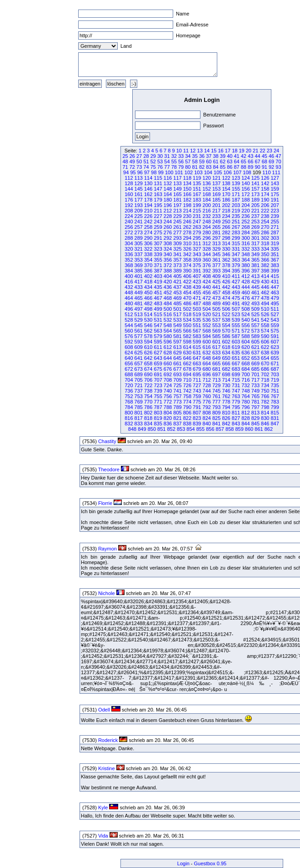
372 (168, 265)
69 (271, 161)
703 (275, 374)
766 (265, 396)
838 (187, 424)
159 (275, 189)
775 (197, 402)
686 (265, 369)
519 (197, 314)
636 (245, 353)
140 (245, 183)
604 (245, 342)
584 (207, 336)
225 (139, 216)
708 (168, 380)
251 (236, 222)
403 (158, 276)
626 (148, 353)
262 (187, 227)
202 (226, 205)
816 (129, 418)
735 (275, 385)
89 (250, 167)
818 (148, 418)
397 (255, 271)
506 (226, 309)
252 (245, 222)
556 (245, 325)
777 (216, 402)
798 (265, 407)
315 (236, 243)
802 (148, 413)
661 (177, 363)
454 (187, 293)
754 (148, 396)
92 (271, 167)
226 (148, 216)
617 (216, 347)
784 (129, 407)
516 (168, 314)
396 (245, 271)
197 (177, 205)
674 (148, 369)
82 (202, 167)
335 (275, 249)
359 (197, 260)
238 (265, 216)
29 (153, 156)
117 (177, 178)
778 (226, 402)
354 (148, 260)
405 (177, 276)
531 (158, 320)
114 (148, 178)
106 (227, 172)
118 (187, 178)
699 (236, 374)
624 (129, 353)
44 (257, 156)
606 (265, 342)
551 (197, 325)
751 (275, 391)
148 (168, 189)
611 (158, 347)
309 (177, 243)
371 (158, 265)
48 (125, 161)
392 (207, 271)
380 (245, 265)
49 (132, 161)
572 (245, 331)
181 (177, 200)
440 (207, 287)
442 (226, 287)
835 (158, 424)
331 (236, 249)
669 (255, 363)
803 (158, 413)
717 (255, 380)
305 (139, 243)
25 (125, 156)
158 (265, 189)
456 (207, 293)
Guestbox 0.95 (210, 863)
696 (207, 374)
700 (245, 374)
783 (275, 402)
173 (255, 194)
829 (255, 418)
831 (275, 418)
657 (139, 363)
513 (139, 314)
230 (187, 216)
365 (255, 260)
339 (158, 254)
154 (226, 189)
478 (265, 298)
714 (226, 380)
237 (255, 216)
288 (129, 238)
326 (187, 249)
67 (257, 161)
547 (158, 325)
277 (177, 232)
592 (129, 342)
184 (207, 200)
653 (255, 358)
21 (255, 151)
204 (245, 205)
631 (197, 353)
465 (139, 298)
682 (226, 369)
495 (275, 303)
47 (278, 156)
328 (207, 249)
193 (139, 205)
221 (255, 211)
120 (207, 178)
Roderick (108, 740)
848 (132, 429)
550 (187, 325)
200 (207, 205)
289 (139, 238)
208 (129, 211)
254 (265, 222)
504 (207, 309)
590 (265, 336)
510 (265, 309)
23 (270, 151)
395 (236, 271)
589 (255, 336)
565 (177, 331)
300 (245, 238)
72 (132, 167)
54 (167, 161)
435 (158, 287)
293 (177, 238)
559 (275, 325)
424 (207, 282)
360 (207, 260)
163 (158, 194)
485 (177, 303)
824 (207, 418)
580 (168, 336)
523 (236, 314)
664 (207, 363)
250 (226, 222)
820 (168, 418)
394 (226, 271)
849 (142, 429)
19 (241, 151)
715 (236, 380)
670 (265, 363)
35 (195, 156)
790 (187, 407)
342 (187, 254)
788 (168, 407)
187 (236, 200)
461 (255, 293)
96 (140, 172)
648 (207, 358)
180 (168, 200)
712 (207, 380)
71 (125, 167)
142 (265, 183)
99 (161, 172)
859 (239, 429)
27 (139, 156)
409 (216, 276)
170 (226, 194)
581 (177, 336)
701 (255, 374)
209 (139, 211)
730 (226, 385)
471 (197, 298)
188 (245, 200)
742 (187, 391)
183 (197, 200)
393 (216, 271)
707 (158, 380)
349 (255, 254)
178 (148, 200)
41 (236, 156)
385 (139, 271)
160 (129, 194)
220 (245, 211)
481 (139, 303)
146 (148, 189)
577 (139, 336)
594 (148, 342)
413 (255, 276)
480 (129, 303)
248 (207, 222)
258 (148, 227)
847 (275, 424)
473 (216, 298)
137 (216, 183)
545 (139, 325)
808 (207, 413)
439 (197, 287)
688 (129, 374)
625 (139, 353)
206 (265, 205)
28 (146, 156)
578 (148, 336)
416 (129, 282)
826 (226, 418)
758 (187, 396)
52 (153, 161)
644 (168, 358)
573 (255, 331)
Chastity (107, 441)
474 (226, 298)
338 (148, 254)
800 (129, 413)
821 (177, 418)
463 (275, 293)
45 (265, 156)
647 (197, 358)
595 (158, 342)
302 (265, 238)
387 (158, 271)
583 (197, 336)
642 (148, 358)
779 (236, 402)
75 (153, 167)
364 (245, 260)
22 (262, 151)
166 (187, 194)
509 (255, 309)
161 (139, 194)
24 (276, 151)
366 (265, 260)
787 (158, 407)
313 (216, 243)
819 (158, 418)
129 (139, 183)
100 (169, 172)
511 (275, 309)
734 (265, 385)
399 (275, 271)
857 (220, 429)
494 (265, 303)
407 (197, 276)
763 (236, 396)
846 (265, 424)
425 (216, 282)
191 (275, 200)
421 (177, 282)
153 (216, 189)
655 (275, 358)
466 (148, 298)
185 (216, 200)
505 (216, 309)
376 (207, 265)
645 (177, 358)
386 (148, 271)
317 (255, 243)
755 (158, 396)
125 (255, 178)
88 (244, 167)
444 (245, 287)
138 (226, 183)
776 (207, 402)
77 (167, 167)
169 (216, 194)
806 (187, 413)
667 (236, 363)
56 (181, 161)
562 (148, 331)
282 (226, 232)
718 (265, 380)
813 (255, 413)
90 (257, 167)
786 (148, 407)
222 (265, 211)
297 (216, 238)
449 (139, 293)
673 (139, 369)
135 (197, 183)
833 (139, 424)
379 (236, 265)
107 (237, 172)
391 (197, 271)
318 (265, 243)
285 (255, 232)
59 (202, 161)
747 (236, 391)
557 (255, 325)
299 (236, 238)
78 (174, 167)
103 (198, 172)
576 (129, 336)
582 (187, 336)
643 (158, 358)
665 (216, 363)
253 (255, 222)
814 (265, 413)
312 (207, 243)
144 (129, 189)
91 (265, 167)
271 (275, 227)
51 (146, 161)
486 (187, 303)
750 (265, 391)
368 (129, 265)
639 (275, 353)
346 (226, 254)
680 (207, 369)
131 (158, 183)
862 (269, 429)
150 (187, 189)
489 (216, 303)
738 (148, 391)
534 (187, 320)
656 (129, 363)
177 (139, 200)
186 (226, 200)
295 (197, 238)
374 (187, 265)
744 (207, 391)
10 (179, 151)
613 (177, 347)
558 (265, 325)
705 (139, 380)
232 (207, 216)
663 (197, 363)
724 (168, 385)
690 (148, 374)
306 (148, 243)
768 (129, 402)
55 (174, 161)
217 (216, 211)
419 (158, 282)
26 (132, 156)
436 (168, 287)
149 (177, 189)
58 (195, 161)
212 (168, 211)
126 (265, 178)
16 (221, 151)
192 (129, 205)
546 (148, 325)
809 (216, 413)
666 (226, 363)
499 (158, 309)
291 (158, 238)
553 (216, 325)
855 (200, 429)
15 (214, 151)
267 (236, 227)
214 (187, 211)
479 (275, 298)
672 (129, 369)
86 (230, 167)
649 (216, 358)
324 (168, 249)
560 (129, 331)
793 (216, 407)
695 (197, 374)
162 (148, 194)
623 (275, 347)
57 (188, 161)
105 (218, 172)
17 (228, 151)
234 (226, 216)
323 (158, 249)
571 (236, 331)
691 (158, 374)
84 (216, 167)
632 (207, 353)
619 (236, 347)
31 (167, 156)
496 (129, 309)
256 (129, 227)
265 (216, 227)
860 (249, 429)
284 (245, 232)
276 (168, 232)
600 (207, 342)
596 (168, 342)
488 (207, 303)
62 (223, 161)
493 (255, 303)
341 (177, 254)
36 (202, 156)
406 (187, 276)
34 (188, 156)
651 (236, 358)
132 (168, 183)
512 (129, 314)
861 (259, 429)
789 (177, 407)
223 (275, 211)
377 (216, 265)
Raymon (107, 549)
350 (265, 254)
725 (177, 385)
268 (245, 227)
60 (209, 161)
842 (226, 424)
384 (129, 271)
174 (265, 194)
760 (207, 396)
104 (208, 172)
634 (226, 353)
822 (187, 418)
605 (255, 342)
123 (236, 178)
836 (168, 424)
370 (148, 265)
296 (207, 238)
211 (158, 211)
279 (197, 232)
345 (216, 254)
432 (129, 287)
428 (245, 282)
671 (275, 363)
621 (255, 347)
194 (148, 205)
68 (265, 161)
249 (216, 222)
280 (207, 232)
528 (129, 320)
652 (245, 358)
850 (152, 429)
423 (197, 282)
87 (236, 167)
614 (187, 347)
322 (148, 249)
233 (216, 216)
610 (148, 347)
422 (187, 282)
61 (216, 161)
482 (148, 303)
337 (139, 254)
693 (177, 374)
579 (158, 336)
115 (158, 178)
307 (158, 243)
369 (139, 265)
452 (168, 293)
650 (226, 358)
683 (236, 369)
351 (275, 254)
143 (275, 183)
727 (197, 385)
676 (168, 369)
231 (197, 216)
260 (168, 227)
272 (129, 232)
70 (278, 161)
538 (226, 320)
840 (207, 424)
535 (197, 320)
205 (255, 205)
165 (177, 194)
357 (177, 260)
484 (168, 303)
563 (158, 331)
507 (236, 309)
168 (207, 194)
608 (129, 347)
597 (177, 342)
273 (139, 232)
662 (187, 363)
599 (197, 342)
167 (197, 194)
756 (168, 396)
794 (226, 407)
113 (139, 178)
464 (129, 298)
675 (158, 369)
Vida (103, 836)
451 (158, 293)
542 (265, 320)
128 (129, 183)
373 (177, 265)
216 (207, 211)
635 (236, 353)
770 (148, 402)
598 (187, 342)
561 (139, 331)
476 (245, 298)
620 (245, 347)
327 (197, 249)
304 (129, 243)
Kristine (107, 768)
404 (168, 276)
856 (210, 429)
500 (168, 309)
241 (139, 222)
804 (168, 413)
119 (197, 178)
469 (177, 298)
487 (197, 303)
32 (174, 156)
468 (168, 298)
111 (276, 172)
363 (236, 260)
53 (160, 161)
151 (197, 189)
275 (158, 232)
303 (275, 238)
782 (265, 402)
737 (139, 391)
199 (197, 205)
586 (226, 336)
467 (158, 298)
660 (168, 363)
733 (255, 385)
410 (226, 276)
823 (197, 418)
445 (255, 287)
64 (236, 161)
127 (275, 178)
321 (139, 249)
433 (139, 287)
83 (209, 167)
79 (181, 167)
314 (226, 243)
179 (158, 200)
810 (226, 413)
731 (236, 385)
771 (158, 402)
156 (245, 189)
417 (139, 282)
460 (245, 293)
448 (129, 293)
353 (139, 260)
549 (177, 325)
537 (216, 320)
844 (245, 424)
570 (226, 331)
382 (265, 265)
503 (197, 309)
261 (177, 227)
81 (195, 167)
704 (129, 380)
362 (226, 260)
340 (168, 254)
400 (129, 276)
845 (255, 424)
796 (245, 407)
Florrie (105, 503)
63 (230, 161)
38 (216, 156)
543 (275, 320)
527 (275, 314)
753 (139, 396)
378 (226, 265)
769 (139, 402)
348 (245, 254)
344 (207, 254)
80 (188, 167)
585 (216, 336)
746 (226, 391)
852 (171, 429)
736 (129, 391)
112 (129, 178)
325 (177, 249)
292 (168, 238)
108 (247, 172)
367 (275, 260)
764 (245, 396)
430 (265, 282)
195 (158, 205)
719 (275, 380)
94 (126, 172)
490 (226, 303)
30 (160, 156)
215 (197, 211)
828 (245, 418)
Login (183, 863)
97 (147, 172)
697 (216, 374)
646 (187, 358)
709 (177, 380)
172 (245, 194)
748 (245, 391)
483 (158, 303)
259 (158, 227)
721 (139, 385)
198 (187, 205)
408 (207, 276)
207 (275, 205)
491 (236, 303)
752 (129, 396)
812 (245, 413)
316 (245, 243)
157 (255, 189)
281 (216, 232)
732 (245, 385)
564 (168, 331)
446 (265, 287)
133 (177, 183)
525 (255, 314)
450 (148, 293)
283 (236, 232)
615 (197, 347)
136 (207, 183)
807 (197, 413)
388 (168, 271)
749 (255, 391)
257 (139, 227)
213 (177, 211)
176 (129, 200)
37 (209, 156)
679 (197, 369)
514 (148, 314)
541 (255, 320)
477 (255, 298)
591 (275, 336)
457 (216, 293)
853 (181, 429)
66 (250, 161)
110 (266, 172)
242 (148, 222)
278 (187, 232)
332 (245, 249)
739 (158, 391)
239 (275, 216)
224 (129, 216)
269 (255, 227)
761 (216, 396)
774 (187, 402)
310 (187, 243)
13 (200, 151)
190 (265, 200)
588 (245, 336)
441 (216, 287)
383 (275, 265)
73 (139, 167)
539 (236, 320)
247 (197, 222)
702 (265, 374)
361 (216, 260)
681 (216, 369)
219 (236, 211)
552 (207, 325)
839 (197, 424)
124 (245, 178)
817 (139, 418)
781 (255, 402)
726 (187, 385)
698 (226, 374)
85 (223, 167)
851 (161, 429)
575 (275, 331)
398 (265, 271)
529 (139, 320)
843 (236, 424)
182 (187, 200)
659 (158, 363)
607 (275, 342)
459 (236, 293)
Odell (104, 710)
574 (265, 331)
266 (226, 227)
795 (236, 407)
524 (245, 314)
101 (179, 172)
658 (148, 363)
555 (236, 325)
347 (236, 254)
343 (197, 254)
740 (168, 391)
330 (226, 249)
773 (177, 402)
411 (236, 276)
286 (265, 232)
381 (255, 265)
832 (129, 424)
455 (197, 293)
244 (168, 222)
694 (187, 374)
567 (197, 331)
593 (139, 342)
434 (148, 287)
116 (168, 178)
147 (158, 189)
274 (148, 232)
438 (187, 287)
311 (197, 243)
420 (168, 282)
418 (148, 282)
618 (226, 347)
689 (139, 374)
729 (216, 385)
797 (255, 407)
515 (158, 314)
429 (255, 282)
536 (207, 320)
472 (207, 298)
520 (207, 314)
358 (187, 260)
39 (223, 156)
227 (158, 216)
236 (245, 216)
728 (207, 385)
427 (236, 282)
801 (139, 413)
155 (236, 189)
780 (245, 402)
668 (245, 363)
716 (245, 380)
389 (177, 271)
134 (187, 183)
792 (207, 407)
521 (216, 314)
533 (177, 320)
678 (187, 369)
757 (177, 396)
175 (275, 194)
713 (216, 380)
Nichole (107, 593)
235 (236, 216)
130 (148, 183)
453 (177, 293)
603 (236, 342)
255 (275, 222)
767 (275, 396)
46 (271, 156)
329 (216, 249)
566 (187, 331)
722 (148, 385)
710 (187, 380)
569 (216, 331)
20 (249, 151)
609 (139, 347)
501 (177, 309)
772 (168, 402)
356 (168, 260)
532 (168, 320)
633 (216, 353)
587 (236, 336)
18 (235, 151)
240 (129, 222)
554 (226, 325)
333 (255, 249)
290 (148, 238)
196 (168, 205)
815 (275, 413)
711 (197, 380)
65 (244, 161)
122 (226, 178)
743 (197, 391)
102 (189, 172)
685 (255, 369)
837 (177, 424)
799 (275, 407)
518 (187, 314)
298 (226, 238)
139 (236, 183)
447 (275, 287)
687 (275, 369)
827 (236, 418)
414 (265, 276)
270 (265, 227)
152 (207, 189)
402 (148, 276)
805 (177, 413)
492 (245, 303)
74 (146, 167)
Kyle (103, 807)
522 (226, 314)
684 (245, 369)
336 (129, 254)
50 (139, 161)
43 (250, 156)
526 (265, 314)
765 (255, 396)
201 (216, 205)
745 (216, 391)
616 (207, 347)
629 (177, 353)
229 (177, 216)
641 (139, 358)
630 (187, 353)
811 (236, 413)
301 (255, 238)
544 (129, 325)
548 (168, 325)
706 (148, 380)
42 (244, 156)
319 (275, 243)
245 (177, 222)
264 (207, 227)
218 (226, 211)
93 (278, 167)
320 (129, 249)
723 (158, 385)
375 (197, 265)
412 (245, 276)
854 (190, 429)
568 (207, 331)
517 (177, 314)
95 (133, 172)
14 (207, 151)
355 (158, 260)
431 (275, 282)
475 (236, 298)
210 (148, 211)
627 (158, 353)
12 (193, 151)
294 (187, 238)
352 (129, 260)
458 (226, 293)
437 (177, 287)
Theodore (109, 469)
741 (177, 391)
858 (230, 429)
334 (265, 249)
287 (275, 232)
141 (255, 183)
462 (265, 293)
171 (236, 194)
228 (168, 216)
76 (160, 167)
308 (168, 243)
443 (236, 287)
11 (186, 151)
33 (181, 156)
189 (255, 200)
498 (148, 309)
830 (265, 418)
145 (139, 189)
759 (197, 396)
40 (230, 156)
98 (154, 172)
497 (139, 309)
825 (216, 418)
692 (168, 374)
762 (226, 396)
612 (168, 347)
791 (197, 407)
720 (129, 385)
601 (216, 342)
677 (177, 369)
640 (129, 358)
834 (148, 424)
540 (245, 320)
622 (265, 347)
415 (275, 276)
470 (187, 298)
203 (236, 205)
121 (216, 178)
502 (187, 309)
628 (168, 353)
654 (265, 358)
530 (148, 320)
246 (187, 222)
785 (139, 407)
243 (158, 222)
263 (197, 227)
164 (168, 194)
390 (187, 271)
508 (245, 309)
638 (265, 353)
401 (139, 276)
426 (226, 282)
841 (216, 424)
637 (255, 353)
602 (226, 342)
